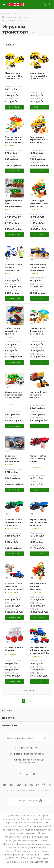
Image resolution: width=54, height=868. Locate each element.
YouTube (27, 774)
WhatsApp (34, 774)
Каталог (8, 711)
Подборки (9, 718)
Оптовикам (10, 725)
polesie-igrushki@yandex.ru (29, 754)
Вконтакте (20, 774)
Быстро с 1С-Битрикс (28, 801)
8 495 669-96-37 (28, 748)
